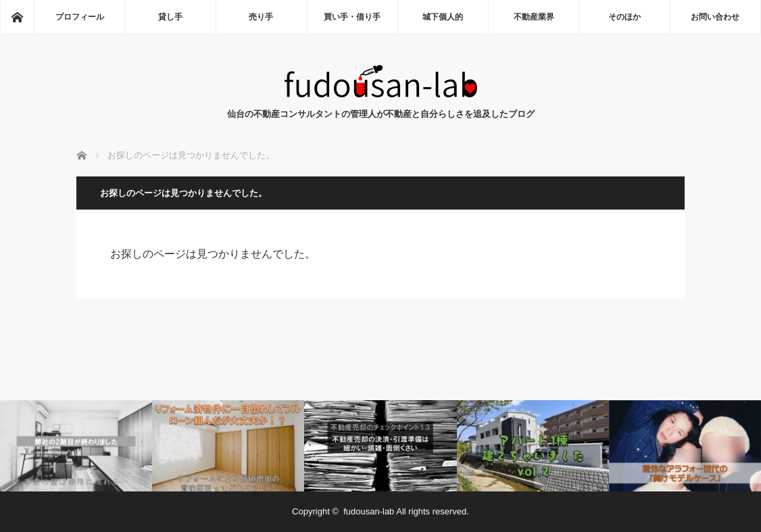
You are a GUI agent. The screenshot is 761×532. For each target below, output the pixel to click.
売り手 (261, 17)
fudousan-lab (369, 511)
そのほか (624, 17)
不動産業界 (534, 17)
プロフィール (80, 17)
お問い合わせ (715, 17)
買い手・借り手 (352, 17)
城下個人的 (443, 17)
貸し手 (170, 17)
